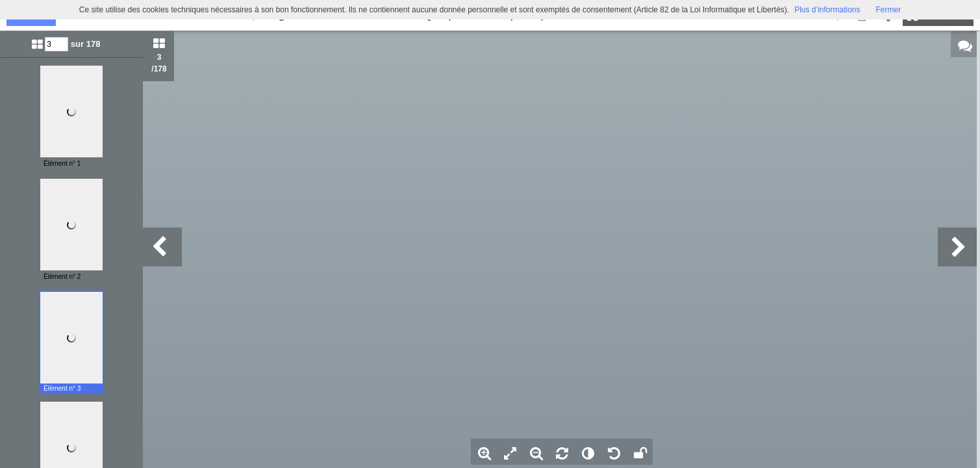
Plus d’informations (827, 10)
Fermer (889, 10)
